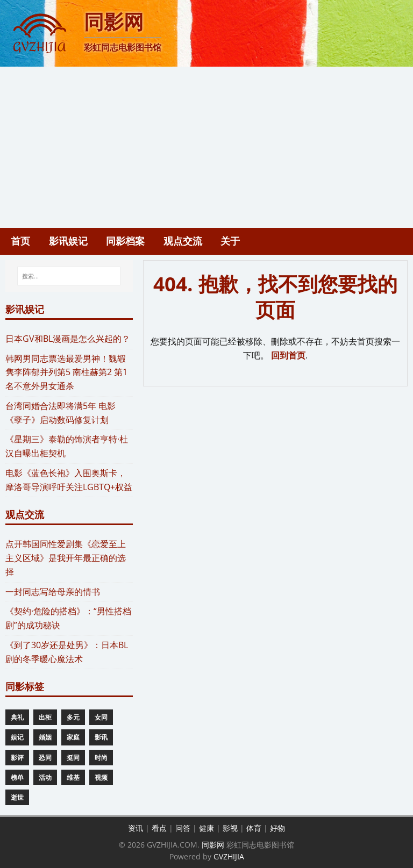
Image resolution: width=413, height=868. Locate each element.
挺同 (73, 758)
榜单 (17, 777)
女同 (101, 717)
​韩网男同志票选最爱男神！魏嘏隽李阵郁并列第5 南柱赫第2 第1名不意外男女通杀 (66, 372)
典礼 (17, 717)
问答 (183, 828)
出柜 (45, 717)
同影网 (213, 845)
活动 (45, 777)
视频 (101, 777)
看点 (159, 828)
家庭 (73, 737)
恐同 (45, 758)
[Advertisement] (206, 147)
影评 (17, 758)
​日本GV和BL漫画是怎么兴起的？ (68, 339)
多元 (73, 717)
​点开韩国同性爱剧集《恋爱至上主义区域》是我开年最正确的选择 (66, 558)
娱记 (17, 737)
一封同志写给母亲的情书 (53, 592)
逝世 (17, 797)
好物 (277, 828)
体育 (254, 828)
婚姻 (45, 737)
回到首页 (288, 355)
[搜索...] (69, 276)
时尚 (101, 758)
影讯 (101, 737)
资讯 (136, 828)
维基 (73, 777)
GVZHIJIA (229, 856)
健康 (206, 828)
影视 (230, 828)
